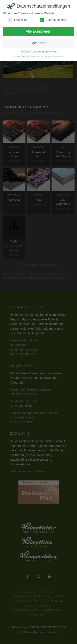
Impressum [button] (59, 56)
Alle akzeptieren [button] (38, 31)
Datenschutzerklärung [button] (41, 56)
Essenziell (18, 20)
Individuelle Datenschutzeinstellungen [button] (39, 52)
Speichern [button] (38, 43)
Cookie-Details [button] (20, 56)
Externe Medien (53, 20)
